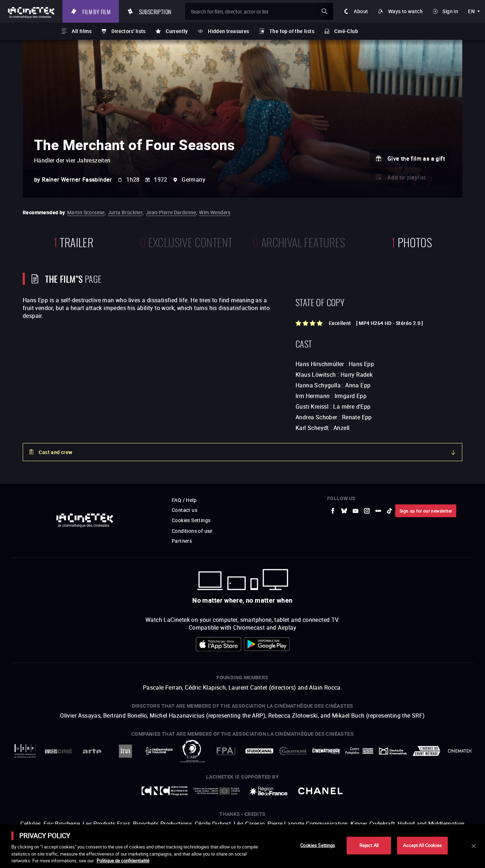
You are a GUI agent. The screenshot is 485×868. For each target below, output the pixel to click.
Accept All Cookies (422, 845)
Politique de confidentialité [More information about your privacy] (123, 861)
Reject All (369, 845)
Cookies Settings (318, 845)
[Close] (474, 846)
